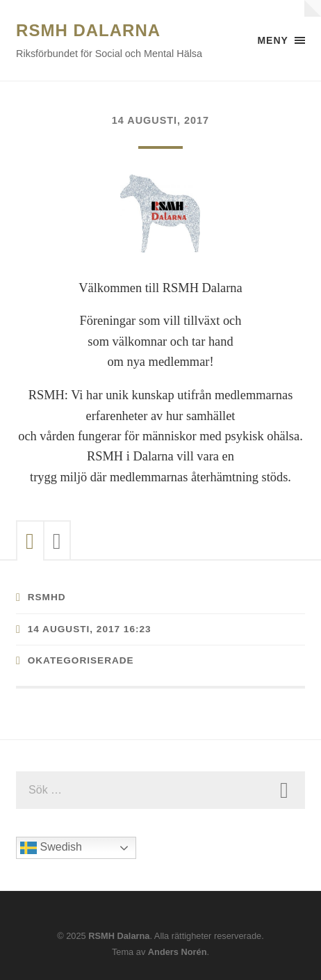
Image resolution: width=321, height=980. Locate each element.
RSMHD (47, 597)
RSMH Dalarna (88, 30)
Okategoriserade (81, 660)
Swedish (51, 848)
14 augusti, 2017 (160, 120)
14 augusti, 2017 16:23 (90, 629)
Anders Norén (178, 952)
